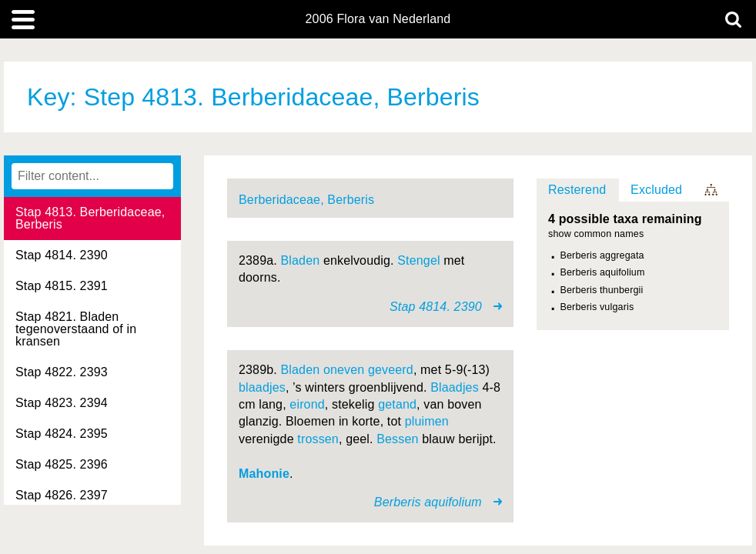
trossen (318, 439)
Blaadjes (455, 387)
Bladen (301, 260)
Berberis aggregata (602, 255)
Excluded (656, 190)
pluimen (427, 421)
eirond (307, 404)
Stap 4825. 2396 (62, 464)
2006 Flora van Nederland (378, 19)
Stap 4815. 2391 (62, 286)
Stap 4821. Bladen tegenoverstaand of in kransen (76, 329)
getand (397, 404)
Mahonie (264, 474)
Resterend (577, 190)
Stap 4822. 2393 (62, 372)
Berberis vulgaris (597, 307)
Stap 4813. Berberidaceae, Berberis (90, 218)
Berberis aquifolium (603, 272)
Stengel (418, 260)
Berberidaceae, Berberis (306, 200)
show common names (596, 234)
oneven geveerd (368, 370)
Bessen (397, 439)
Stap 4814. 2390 (62, 255)
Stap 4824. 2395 (62, 434)
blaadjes (262, 387)
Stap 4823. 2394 (62, 403)
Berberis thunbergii (602, 290)
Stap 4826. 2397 (62, 495)
